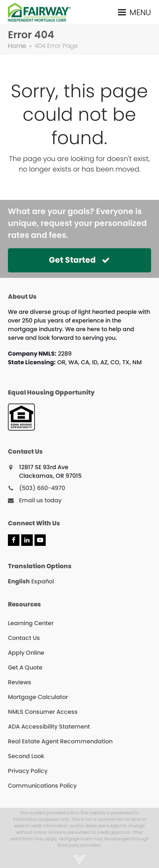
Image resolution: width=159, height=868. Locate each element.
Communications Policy (42, 786)
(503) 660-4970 (42, 488)
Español (43, 581)
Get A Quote (25, 667)
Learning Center (31, 623)
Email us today (40, 500)
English (19, 581)
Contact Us (24, 638)
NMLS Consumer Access (43, 712)
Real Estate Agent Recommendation (60, 741)
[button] (135, 12)
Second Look (26, 756)
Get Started (79, 260)
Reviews (20, 682)
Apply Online (26, 653)
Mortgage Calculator (38, 697)
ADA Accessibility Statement (49, 727)
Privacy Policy (28, 771)
